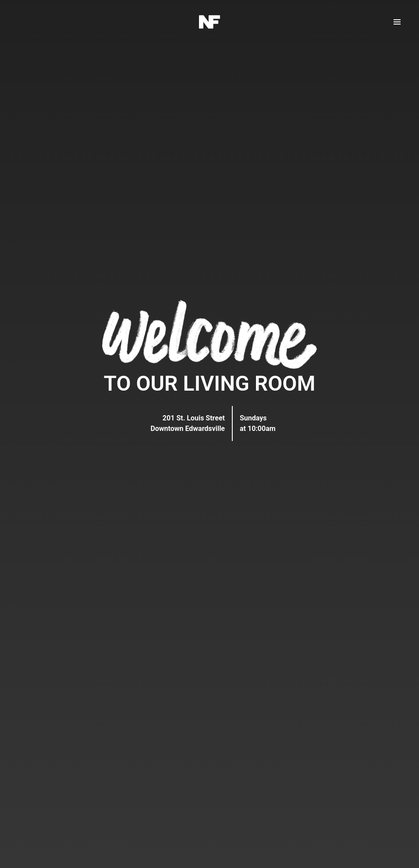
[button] (397, 22)
